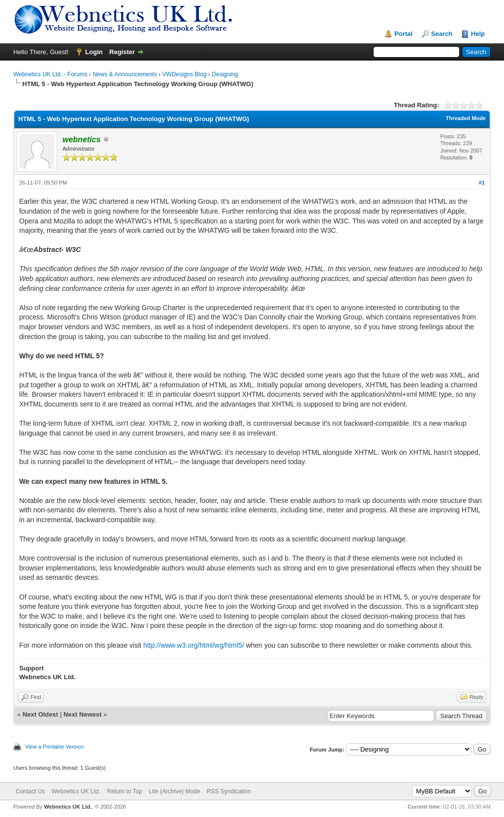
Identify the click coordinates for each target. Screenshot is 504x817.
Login (94, 52)
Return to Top (125, 791)
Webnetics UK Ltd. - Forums (50, 74)
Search (442, 34)
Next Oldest (40, 714)
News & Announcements (125, 74)
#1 (482, 183)
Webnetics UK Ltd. (76, 791)
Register (122, 52)
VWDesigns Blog (185, 74)
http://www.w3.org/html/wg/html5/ (194, 645)
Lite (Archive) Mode (174, 791)
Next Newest (82, 714)
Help (478, 34)
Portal (403, 34)
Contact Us (30, 791)
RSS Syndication (229, 791)
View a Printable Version (54, 747)
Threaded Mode (466, 118)
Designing (225, 74)
